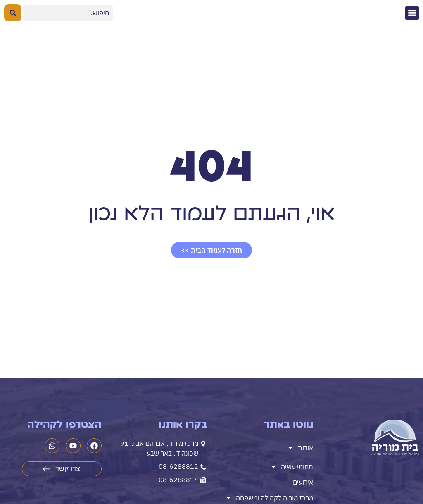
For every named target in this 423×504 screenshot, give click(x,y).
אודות (300, 448)
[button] (412, 13)
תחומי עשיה (292, 467)
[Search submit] (13, 13)
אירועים (303, 482)
